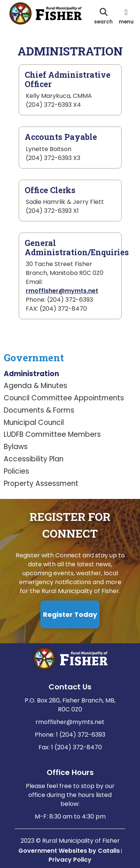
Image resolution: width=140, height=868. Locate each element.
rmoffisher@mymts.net (62, 291)
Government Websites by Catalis (69, 851)
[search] (103, 16)
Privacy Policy (70, 860)
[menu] (126, 16)
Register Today (70, 614)
